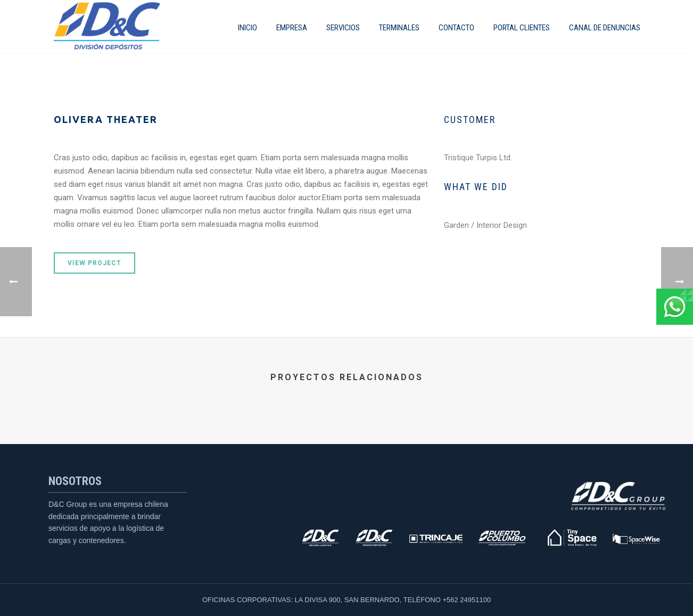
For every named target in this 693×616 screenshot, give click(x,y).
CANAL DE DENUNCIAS (605, 28)
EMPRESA (292, 28)
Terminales (399, 28)
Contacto (456, 28)
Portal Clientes (522, 28)
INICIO (247, 28)
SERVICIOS (343, 28)
